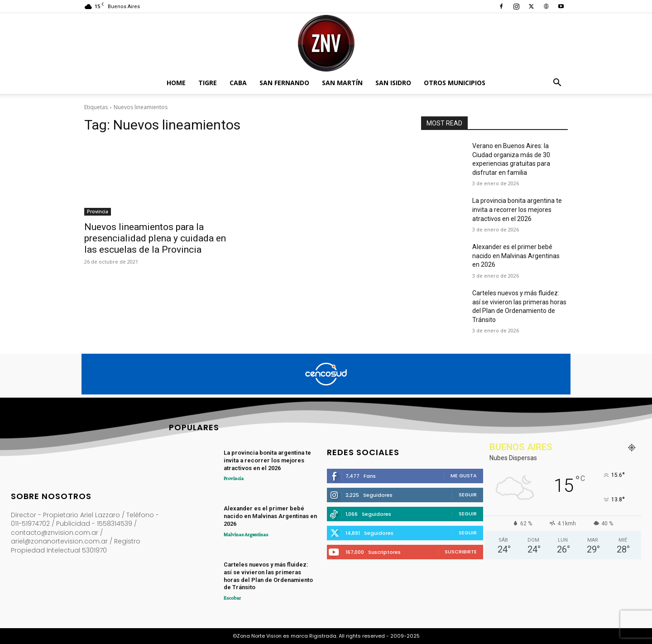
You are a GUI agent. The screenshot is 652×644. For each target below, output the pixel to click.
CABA (238, 83)
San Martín (342, 83)
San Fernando (284, 83)
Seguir (468, 495)
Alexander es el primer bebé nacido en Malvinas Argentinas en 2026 (516, 256)
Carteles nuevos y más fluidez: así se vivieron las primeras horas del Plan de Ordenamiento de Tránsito (268, 576)
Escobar (232, 598)
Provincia (98, 211)
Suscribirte (461, 552)
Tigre (208, 83)
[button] (557, 84)
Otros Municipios (455, 83)
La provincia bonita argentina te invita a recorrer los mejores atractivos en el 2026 (517, 209)
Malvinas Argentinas (246, 534)
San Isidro (393, 83)
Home (176, 83)
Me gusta (464, 476)
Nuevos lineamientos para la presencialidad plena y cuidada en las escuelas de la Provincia (155, 238)
